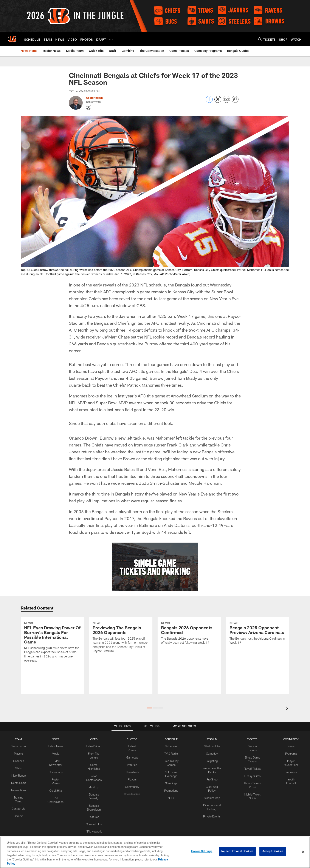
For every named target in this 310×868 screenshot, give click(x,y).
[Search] (260, 39)
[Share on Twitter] (218, 102)
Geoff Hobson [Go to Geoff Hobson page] (94, 98)
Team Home (18, 746)
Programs (291, 753)
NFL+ (169, 796)
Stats (18, 767)
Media (55, 753)
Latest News (55, 746)
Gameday (131, 757)
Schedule (169, 746)
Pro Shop (210, 778)
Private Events (210, 810)
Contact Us (18, 810)
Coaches (18, 760)
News (291, 746)
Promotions (169, 789)
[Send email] (226, 102)
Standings (169, 782)
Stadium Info (210, 746)
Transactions (18, 792)
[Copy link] (235, 100)
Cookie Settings (202, 852)
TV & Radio (169, 753)
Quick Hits (55, 789)
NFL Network (93, 828)
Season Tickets (251, 746)
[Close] (303, 852)
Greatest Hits (93, 821)
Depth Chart (18, 785)
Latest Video (93, 746)
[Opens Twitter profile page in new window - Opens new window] (89, 107)
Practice (131, 764)
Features (93, 814)
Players (18, 753)
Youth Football (291, 778)
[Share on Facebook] (209, 102)
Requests (291, 771)
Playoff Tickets (251, 764)
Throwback (131, 771)
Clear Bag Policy (210, 785)
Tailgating (210, 760)
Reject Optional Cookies (237, 852)
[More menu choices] (111, 39)
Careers (18, 817)
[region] (155, 852)
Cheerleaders (131, 792)
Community (55, 771)
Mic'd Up (93, 785)
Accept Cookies (273, 852)
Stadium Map (210, 792)
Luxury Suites (251, 771)
